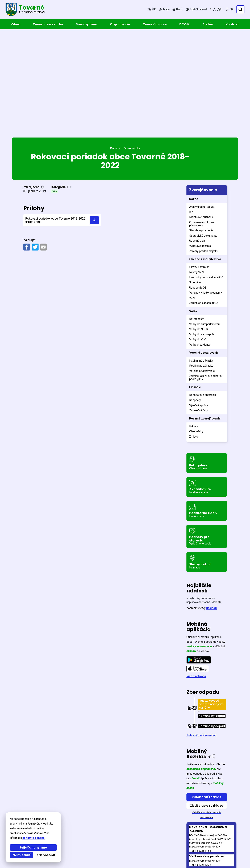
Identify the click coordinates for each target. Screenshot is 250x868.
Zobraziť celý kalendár (201, 633)
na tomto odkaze (16, 838)
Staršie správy (199, 774)
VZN (55, 89)
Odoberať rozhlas (207, 694)
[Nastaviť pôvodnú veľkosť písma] (214, 9)
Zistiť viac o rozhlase (207, 703)
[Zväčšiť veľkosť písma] (219, 9)
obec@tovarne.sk (212, 850)
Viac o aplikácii (196, 574)
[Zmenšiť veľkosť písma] (211, 9)
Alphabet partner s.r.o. (60, 821)
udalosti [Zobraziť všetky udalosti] (211, 505)
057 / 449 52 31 (210, 846)
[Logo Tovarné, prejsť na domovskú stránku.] (25, 9)
